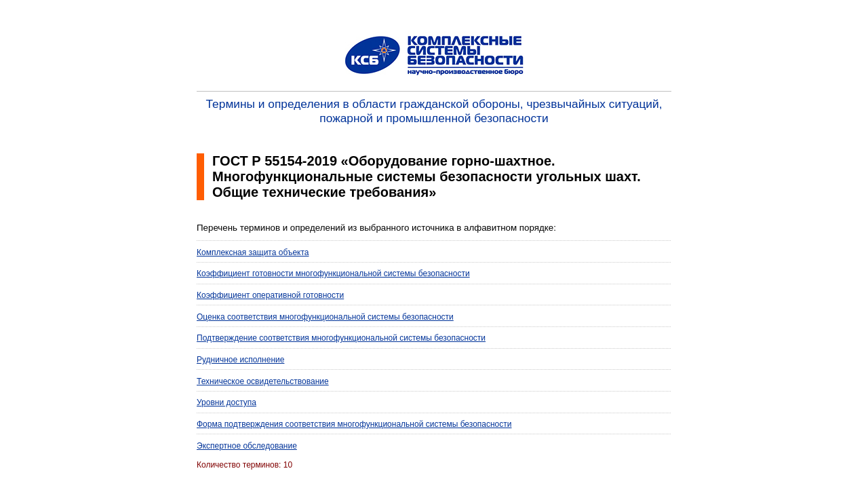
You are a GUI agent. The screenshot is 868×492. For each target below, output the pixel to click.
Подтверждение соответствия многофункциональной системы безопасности (341, 338)
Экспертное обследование (247, 446)
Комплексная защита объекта (253, 252)
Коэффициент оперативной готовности (270, 295)
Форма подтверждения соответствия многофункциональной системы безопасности (354, 424)
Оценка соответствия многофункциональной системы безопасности (325, 317)
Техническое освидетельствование (263, 381)
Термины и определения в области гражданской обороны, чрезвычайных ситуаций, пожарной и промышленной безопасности (434, 111)
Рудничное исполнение (240, 360)
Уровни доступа (226, 402)
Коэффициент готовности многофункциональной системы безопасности (333, 273)
